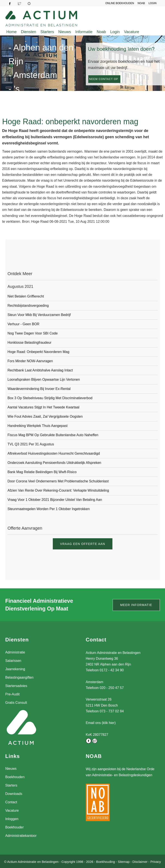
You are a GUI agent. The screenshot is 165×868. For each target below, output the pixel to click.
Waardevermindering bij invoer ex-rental (39, 389)
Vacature (132, 32)
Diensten (29, 32)
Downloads (14, 794)
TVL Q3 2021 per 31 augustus (31, 444)
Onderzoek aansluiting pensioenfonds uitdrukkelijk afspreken (54, 463)
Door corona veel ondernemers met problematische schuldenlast (58, 481)
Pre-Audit (13, 694)
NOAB (142, 3)
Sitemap (124, 861)
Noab (101, 32)
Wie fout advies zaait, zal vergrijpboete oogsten (45, 416)
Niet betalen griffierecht (26, 296)
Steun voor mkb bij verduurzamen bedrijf (39, 315)
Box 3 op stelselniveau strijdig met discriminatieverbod (50, 398)
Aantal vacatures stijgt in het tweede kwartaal (43, 407)
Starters (47, 32)
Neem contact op (104, 79)
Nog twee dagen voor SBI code (33, 333)
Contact (13, 38)
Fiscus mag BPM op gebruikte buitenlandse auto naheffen (53, 435)
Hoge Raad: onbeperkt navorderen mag (38, 352)
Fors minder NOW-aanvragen (30, 361)
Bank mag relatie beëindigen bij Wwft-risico (42, 472)
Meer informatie (136, 605)
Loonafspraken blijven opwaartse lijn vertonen (44, 380)
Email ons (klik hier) (101, 723)
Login (115, 32)
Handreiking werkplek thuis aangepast (38, 426)
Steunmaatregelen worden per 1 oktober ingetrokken (49, 509)
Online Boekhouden (120, 3)
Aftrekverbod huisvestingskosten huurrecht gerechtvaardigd (54, 453)
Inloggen (12, 819)
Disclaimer (140, 861)
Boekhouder (15, 827)
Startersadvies (16, 686)
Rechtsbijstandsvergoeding (28, 306)
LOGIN (152, 3)
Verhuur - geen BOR (23, 324)
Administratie (15, 652)
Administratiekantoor (21, 836)
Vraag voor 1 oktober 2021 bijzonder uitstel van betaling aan (55, 500)
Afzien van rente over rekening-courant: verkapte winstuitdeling (58, 490)
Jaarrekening (15, 669)
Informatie (84, 32)
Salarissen (13, 661)
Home (12, 32)
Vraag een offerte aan (83, 544)
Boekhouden (15, 777)
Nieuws (65, 32)
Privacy (156, 861)
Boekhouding (106, 861)
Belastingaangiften (20, 677)
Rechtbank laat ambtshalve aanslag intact (40, 370)
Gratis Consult (16, 703)
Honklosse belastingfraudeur (30, 343)
